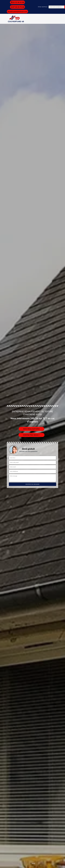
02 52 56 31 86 (17, 2)
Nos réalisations (31, 429)
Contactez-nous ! (32, 435)
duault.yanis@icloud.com (17, 12)
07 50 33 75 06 (17, 7)
